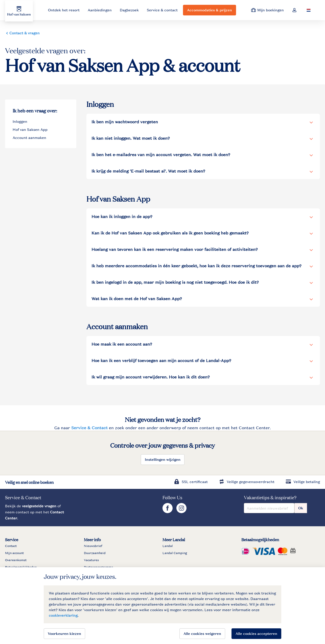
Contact (11, 546)
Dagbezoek (129, 10)
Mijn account (14, 553)
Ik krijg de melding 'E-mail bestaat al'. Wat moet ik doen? (148, 171)
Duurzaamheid (95, 553)
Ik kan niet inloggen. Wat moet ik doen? (131, 138)
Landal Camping (175, 553)
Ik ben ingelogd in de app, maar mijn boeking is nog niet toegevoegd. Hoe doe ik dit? (175, 282)
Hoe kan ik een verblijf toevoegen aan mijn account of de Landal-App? (161, 361)
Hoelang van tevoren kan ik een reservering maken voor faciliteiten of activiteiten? (175, 249)
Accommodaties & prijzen (210, 10)
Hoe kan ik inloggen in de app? (122, 217)
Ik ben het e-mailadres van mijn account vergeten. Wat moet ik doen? (161, 155)
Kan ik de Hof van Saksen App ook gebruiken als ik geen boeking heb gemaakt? (170, 233)
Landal (168, 546)
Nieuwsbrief (93, 546)
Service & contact (162, 10)
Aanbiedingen (100, 10)
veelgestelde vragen (39, 506)
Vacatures (91, 560)
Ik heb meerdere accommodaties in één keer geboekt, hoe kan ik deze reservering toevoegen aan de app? (196, 266)
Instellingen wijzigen (163, 459)
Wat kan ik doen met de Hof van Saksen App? (137, 299)
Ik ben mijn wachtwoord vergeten (125, 122)
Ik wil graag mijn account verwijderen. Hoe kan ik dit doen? (151, 377)
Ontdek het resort (64, 10)
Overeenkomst (16, 560)
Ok (301, 508)
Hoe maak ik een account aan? (122, 344)
